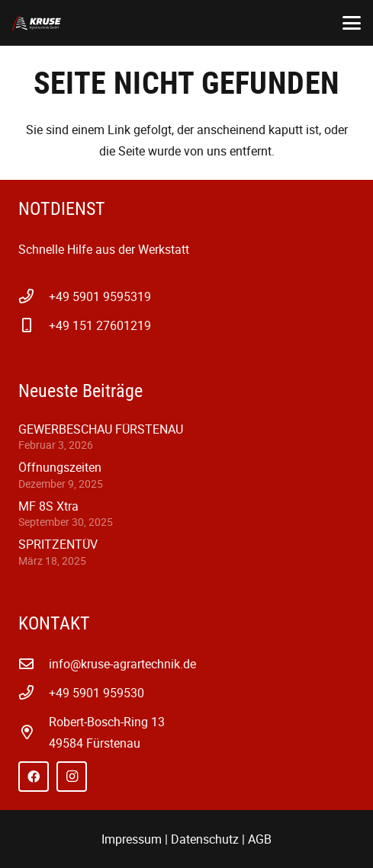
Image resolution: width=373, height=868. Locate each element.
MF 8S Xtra (48, 506)
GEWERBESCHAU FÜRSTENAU (101, 429)
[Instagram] (72, 777)
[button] (352, 23)
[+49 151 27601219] (34, 325)
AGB (260, 839)
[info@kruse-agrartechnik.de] (34, 663)
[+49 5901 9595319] (34, 296)
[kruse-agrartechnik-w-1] (37, 23)
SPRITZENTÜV (58, 544)
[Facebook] (34, 777)
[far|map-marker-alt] (34, 732)
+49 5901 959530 (96, 693)
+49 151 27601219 (100, 325)
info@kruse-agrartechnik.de (122, 664)
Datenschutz (205, 839)
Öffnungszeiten (60, 467)
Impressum (132, 839)
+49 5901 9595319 (100, 296)
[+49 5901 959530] (34, 692)
